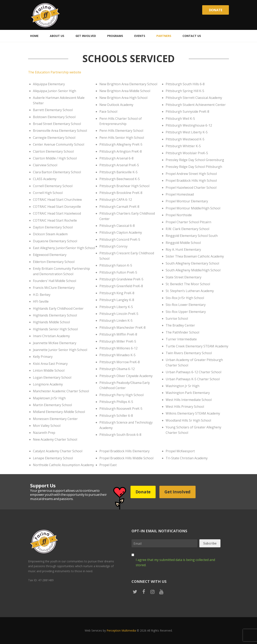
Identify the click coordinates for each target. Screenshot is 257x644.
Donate (216, 10)
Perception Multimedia (121, 630)
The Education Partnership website (55, 72)
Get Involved (177, 492)
